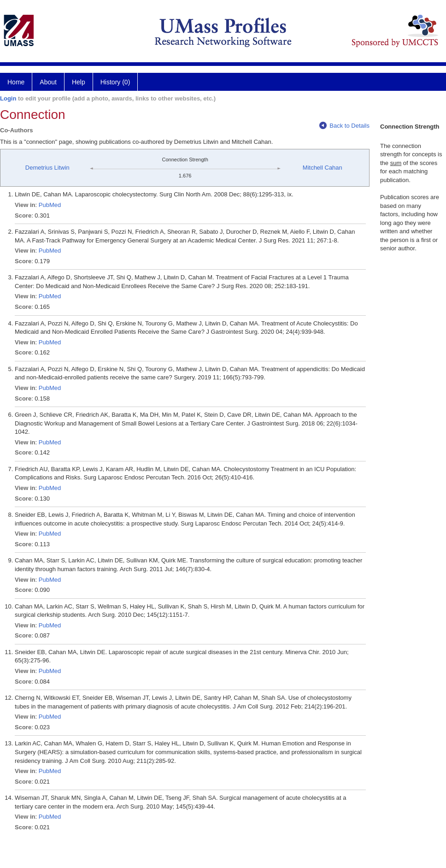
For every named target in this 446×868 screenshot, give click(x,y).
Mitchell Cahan (323, 168)
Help (79, 82)
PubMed (50, 205)
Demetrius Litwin (47, 168)
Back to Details (344, 126)
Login (8, 98)
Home (16, 82)
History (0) (115, 82)
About (48, 82)
